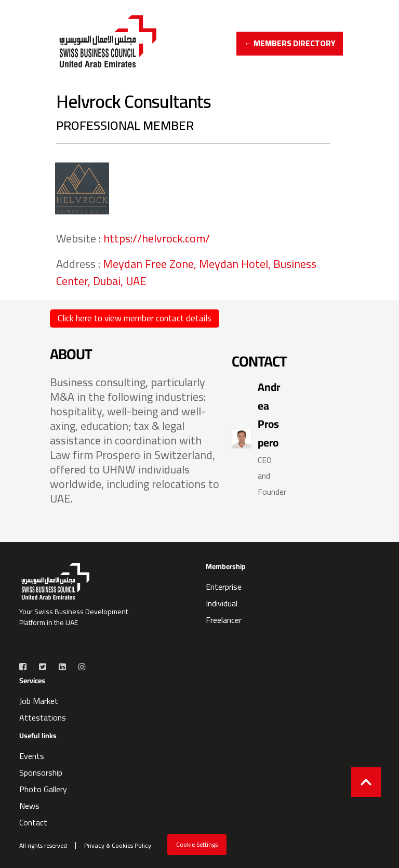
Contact (33, 822)
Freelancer (224, 620)
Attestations (43, 717)
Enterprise (224, 587)
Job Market (39, 701)
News (29, 806)
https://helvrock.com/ (157, 238)
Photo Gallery (43, 789)
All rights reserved (43, 846)
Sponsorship (41, 772)
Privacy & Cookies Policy (118, 846)
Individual (222, 603)
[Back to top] (366, 782)
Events (32, 756)
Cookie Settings (197, 844)
